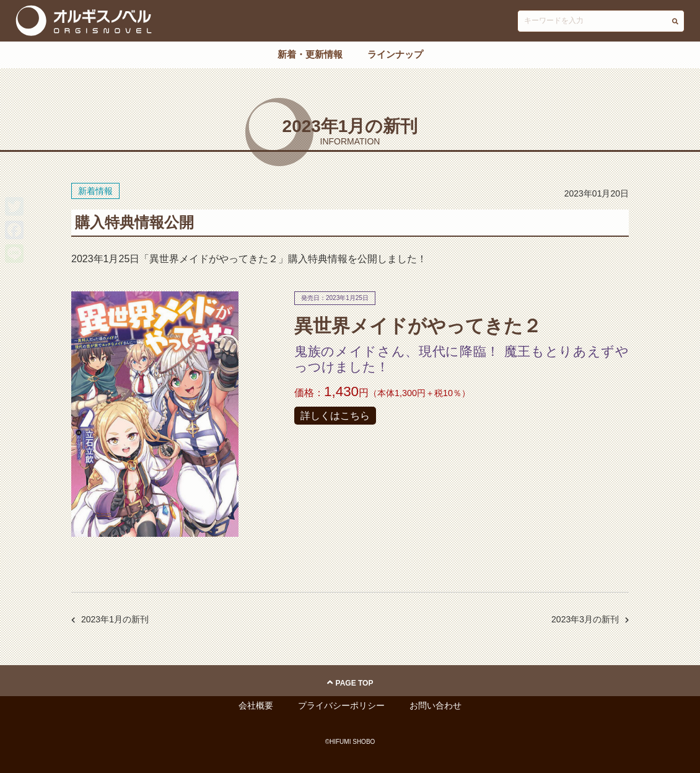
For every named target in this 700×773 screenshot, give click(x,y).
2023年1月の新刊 (115, 619)
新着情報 (95, 191)
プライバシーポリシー (341, 705)
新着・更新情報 (310, 54)
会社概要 (256, 705)
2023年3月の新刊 (585, 619)
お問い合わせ (435, 705)
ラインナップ (395, 54)
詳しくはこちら (335, 416)
